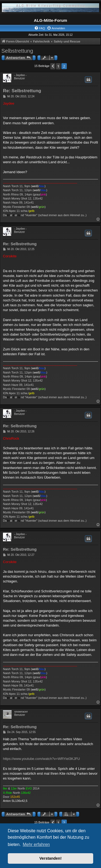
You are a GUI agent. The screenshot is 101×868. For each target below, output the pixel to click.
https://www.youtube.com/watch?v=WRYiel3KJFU (41, 759)
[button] (53, 66)
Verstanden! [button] (50, 858)
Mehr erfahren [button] (36, 844)
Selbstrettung (17, 51)
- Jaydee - (20, 75)
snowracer (21, 712)
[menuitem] (40, 28)
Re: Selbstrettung (22, 91)
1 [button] (58, 66)
